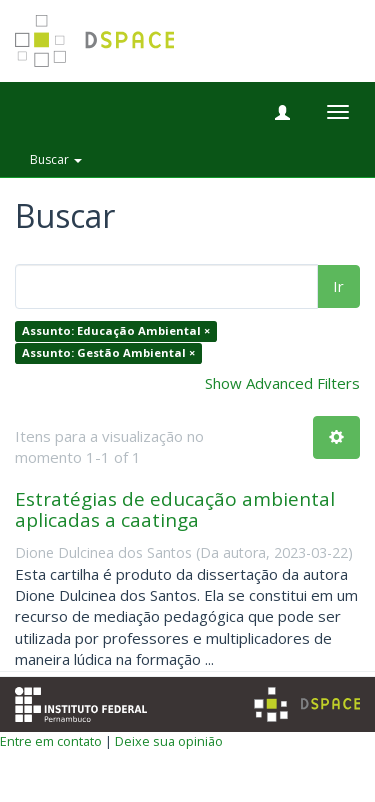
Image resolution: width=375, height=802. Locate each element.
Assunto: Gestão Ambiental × (108, 352)
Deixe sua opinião (169, 741)
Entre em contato (51, 741)
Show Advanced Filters (282, 383)
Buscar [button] (56, 159)
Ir (338, 286)
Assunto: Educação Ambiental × (116, 331)
